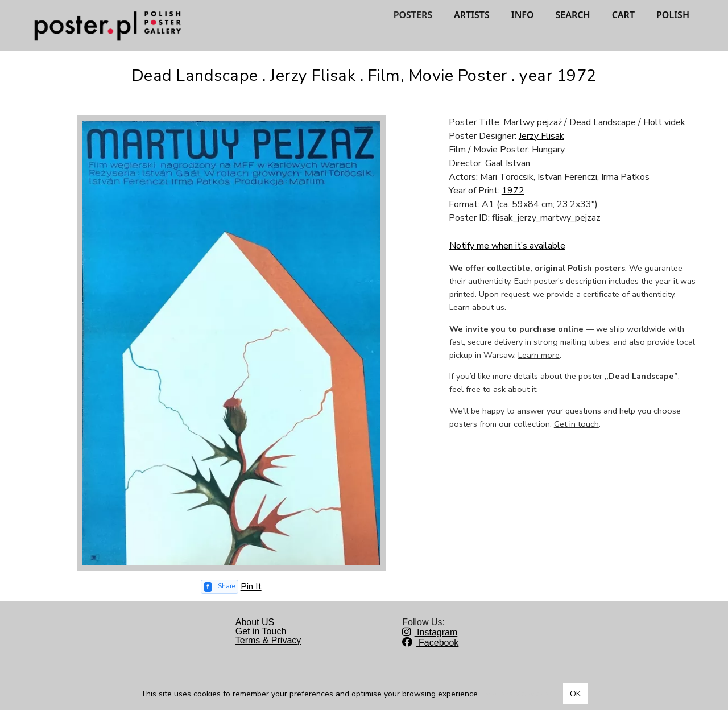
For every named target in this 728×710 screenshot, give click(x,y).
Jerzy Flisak (541, 136)
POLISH (673, 15)
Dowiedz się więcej (516, 694)
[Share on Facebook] (220, 587)
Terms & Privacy (268, 640)
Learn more (539, 355)
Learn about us (477, 307)
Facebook (430, 643)
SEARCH (573, 15)
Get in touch (576, 424)
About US (255, 622)
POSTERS (413, 15)
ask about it (515, 389)
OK (575, 694)
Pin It (251, 587)
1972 (513, 191)
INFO (523, 15)
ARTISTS (472, 15)
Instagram (430, 632)
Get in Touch (261, 631)
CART (623, 15)
